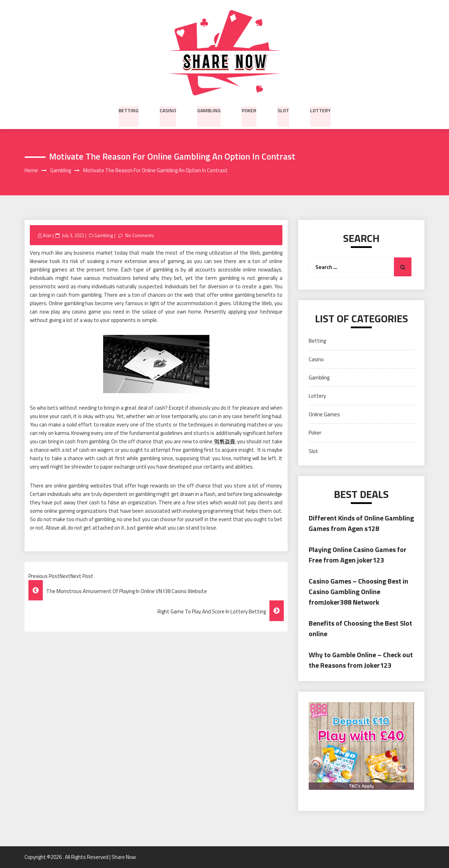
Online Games (324, 414)
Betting (129, 110)
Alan (47, 235)
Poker (249, 110)
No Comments (139, 235)
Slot (283, 110)
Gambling (209, 110)
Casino (168, 110)
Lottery (320, 110)
